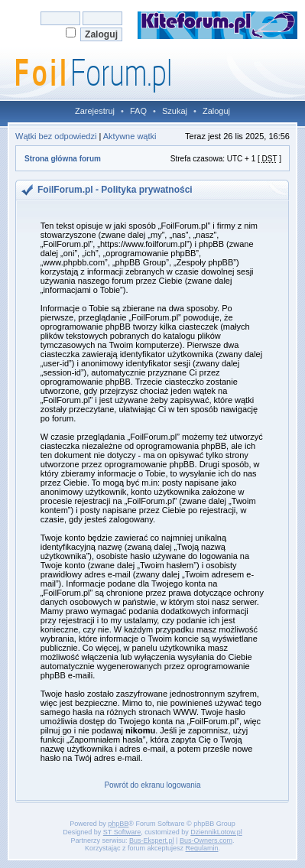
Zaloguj (216, 111)
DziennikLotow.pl (216, 832)
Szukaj (175, 111)
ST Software (122, 832)
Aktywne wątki (130, 136)
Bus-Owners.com (206, 840)
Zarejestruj (95, 111)
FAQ (138, 111)
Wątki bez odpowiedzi (56, 136)
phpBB (118, 824)
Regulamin (202, 848)
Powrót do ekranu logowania (152, 785)
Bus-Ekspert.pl (152, 840)
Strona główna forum (63, 159)
